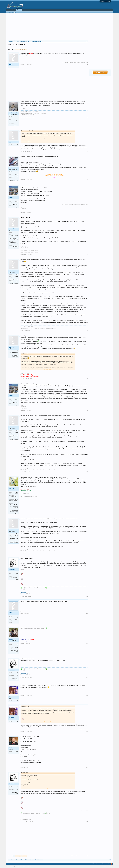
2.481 (17, 492)
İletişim (94, 864)
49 (18, 200)
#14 (87, 614)
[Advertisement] (48, 27)
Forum (19, 10)
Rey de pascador (13, 113)
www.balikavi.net (24, 592)
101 (18, 701)
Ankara (17, 753)
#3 (87, 151)
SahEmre (11, 488)
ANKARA (17, 619)
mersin (17, 573)
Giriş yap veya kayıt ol (105, 1)
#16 (87, 677)
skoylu (10, 271)
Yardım (98, 864)
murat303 (11, 229)
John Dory (11, 347)
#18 (87, 731)
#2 (87, 117)
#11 (87, 499)
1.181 (17, 752)
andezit (11, 197)
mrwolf (11, 613)
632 (18, 351)
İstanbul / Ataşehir (15, 236)
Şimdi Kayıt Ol (100, 72)
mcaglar (11, 639)
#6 (87, 254)
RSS (111, 864)
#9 (87, 410)
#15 (87, 643)
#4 (87, 179)
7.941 (17, 275)
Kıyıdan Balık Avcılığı (16, 47)
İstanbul (17, 201)
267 (18, 67)
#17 (87, 695)
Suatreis (27, 47)
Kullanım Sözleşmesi (108, 866)
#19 (87, 767)
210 (18, 618)
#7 (87, 331)
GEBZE (17, 276)
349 (18, 233)
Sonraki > (24, 49)
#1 (87, 65)
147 (18, 572)
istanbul (17, 175)
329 (18, 644)
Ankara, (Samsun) (15, 647)
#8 (87, 379)
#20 (87, 822)
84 (18, 118)
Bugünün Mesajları (12, 12)
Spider (10, 748)
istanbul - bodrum (15, 352)
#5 (87, 212)
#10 (87, 472)
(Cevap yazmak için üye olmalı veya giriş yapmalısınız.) (76, 856)
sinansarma (12, 569)
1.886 (17, 173)
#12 (87, 553)
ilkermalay (11, 697)
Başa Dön (108, 864)
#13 (87, 596)
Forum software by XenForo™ (19, 866)
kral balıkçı (12, 168)
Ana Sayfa (12, 10)
